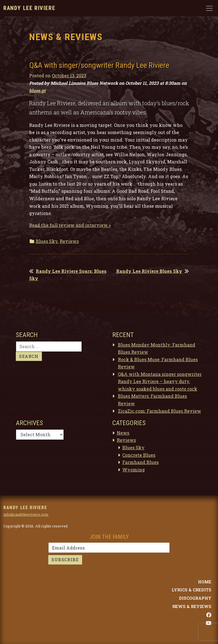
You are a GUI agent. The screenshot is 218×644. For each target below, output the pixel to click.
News (123, 433)
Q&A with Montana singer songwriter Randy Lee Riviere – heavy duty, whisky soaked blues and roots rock (160, 381)
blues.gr (37, 90)
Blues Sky (47, 241)
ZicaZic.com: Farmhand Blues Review (159, 411)
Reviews (69, 241)
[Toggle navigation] (209, 8)
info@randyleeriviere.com (26, 514)
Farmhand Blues (140, 462)
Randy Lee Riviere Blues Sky (149, 271)
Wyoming (134, 470)
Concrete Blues (139, 455)
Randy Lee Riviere (29, 8)
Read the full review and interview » (70, 225)
